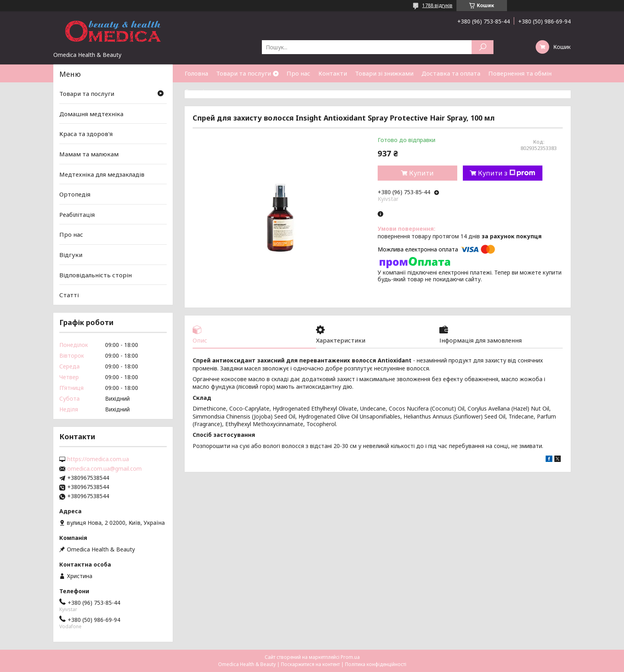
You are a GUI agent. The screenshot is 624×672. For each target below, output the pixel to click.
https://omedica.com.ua (98, 459)
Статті (194, 91)
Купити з (507, 173)
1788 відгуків (437, 5)
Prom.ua (350, 657)
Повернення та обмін (520, 73)
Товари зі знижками (384, 73)
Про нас (298, 73)
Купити (421, 173)
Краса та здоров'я (86, 134)
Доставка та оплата (451, 73)
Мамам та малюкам (89, 154)
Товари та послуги (244, 73)
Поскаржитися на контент (310, 664)
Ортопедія (75, 194)
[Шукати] (483, 47)
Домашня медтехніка (91, 114)
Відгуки (71, 255)
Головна (196, 73)
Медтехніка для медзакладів (102, 174)
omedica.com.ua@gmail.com (104, 469)
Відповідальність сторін (96, 275)
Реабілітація (77, 214)
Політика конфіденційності (376, 664)
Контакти (333, 73)
